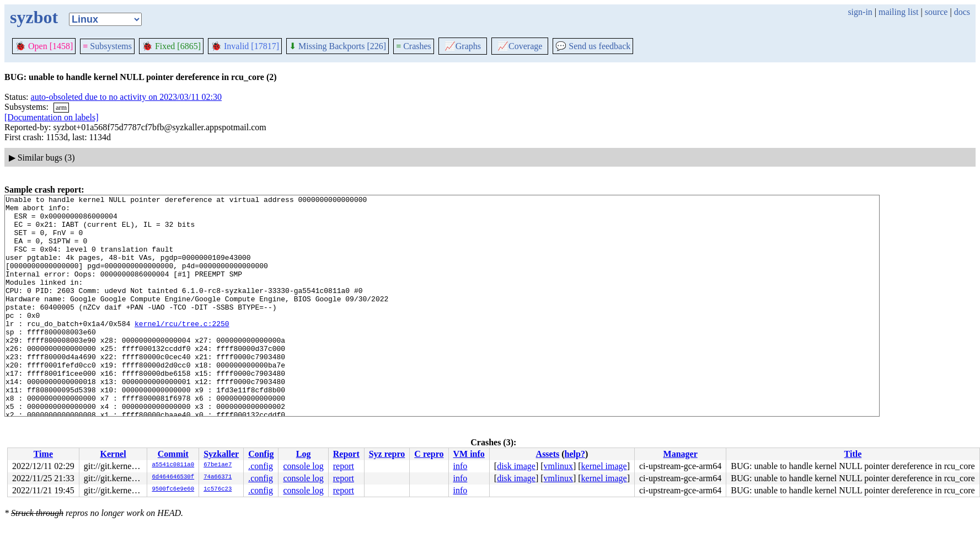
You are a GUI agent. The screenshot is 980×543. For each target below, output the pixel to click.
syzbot (34, 17)
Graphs (463, 46)
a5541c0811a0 (173, 465)
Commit (173, 454)
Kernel (113, 454)
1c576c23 (218, 489)
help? (575, 454)
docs (962, 12)
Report (346, 454)
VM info (469, 454)
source (936, 12)
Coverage (520, 46)
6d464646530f (173, 477)
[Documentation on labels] (52, 117)
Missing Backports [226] (338, 46)
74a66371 (218, 477)
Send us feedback (593, 46)
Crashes (414, 46)
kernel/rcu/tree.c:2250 (182, 350)
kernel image (604, 466)
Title (853, 454)
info (460, 466)
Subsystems (107, 46)
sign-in (860, 12)
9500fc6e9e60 (173, 489)
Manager (681, 454)
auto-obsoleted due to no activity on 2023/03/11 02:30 (126, 97)
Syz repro (387, 454)
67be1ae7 (218, 465)
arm (61, 107)
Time (43, 454)
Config (261, 454)
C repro (429, 454)
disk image (516, 466)
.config (261, 466)
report (344, 466)
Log (304, 454)
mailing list (898, 12)
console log (303, 466)
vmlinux (558, 466)
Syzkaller (221, 454)
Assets (548, 454)
